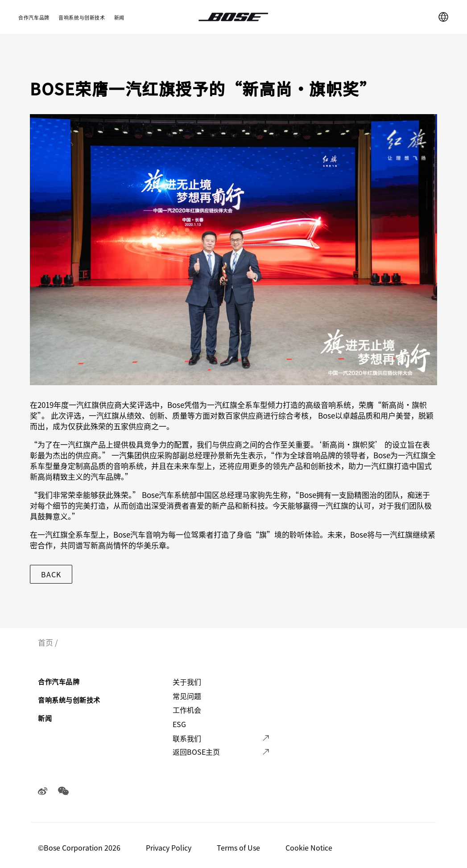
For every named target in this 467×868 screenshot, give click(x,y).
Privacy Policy (169, 847)
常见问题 (187, 696)
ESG (179, 724)
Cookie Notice (310, 847)
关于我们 (187, 682)
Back (51, 574)
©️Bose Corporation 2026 (80, 847)
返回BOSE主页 (196, 752)
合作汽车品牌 (34, 17)
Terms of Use (239, 847)
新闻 (119, 17)
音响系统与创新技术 (82, 17)
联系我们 (187, 738)
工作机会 (187, 710)
